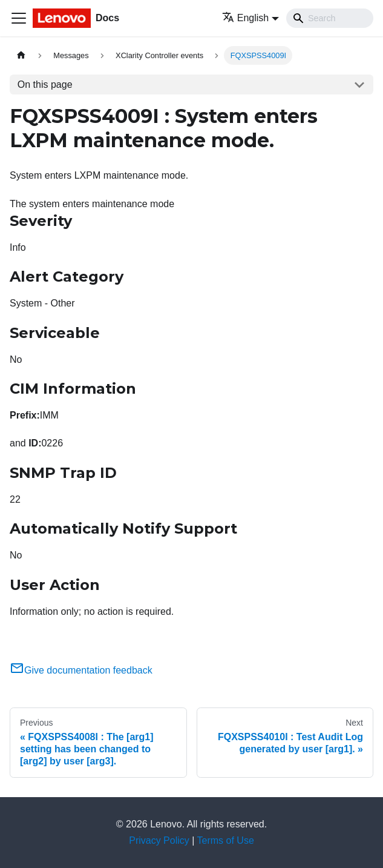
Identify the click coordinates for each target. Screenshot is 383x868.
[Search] (330, 18)
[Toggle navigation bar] (19, 18)
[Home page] (21, 55)
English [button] (245, 18)
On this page (45, 84)
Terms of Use (226, 840)
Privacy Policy (159, 840)
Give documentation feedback (81, 670)
